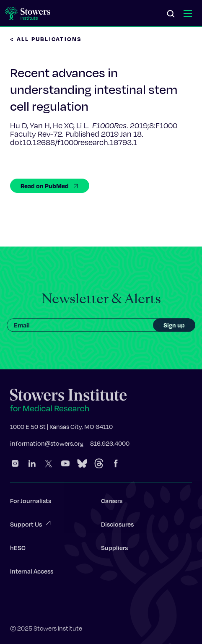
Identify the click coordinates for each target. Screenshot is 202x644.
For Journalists (31, 502)
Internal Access (32, 573)
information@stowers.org (47, 445)
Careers (112, 502)
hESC (18, 549)
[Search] (171, 14)
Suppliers (114, 549)
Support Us (31, 525)
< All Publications (46, 39)
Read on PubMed (50, 186)
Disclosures (117, 526)
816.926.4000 (110, 445)
